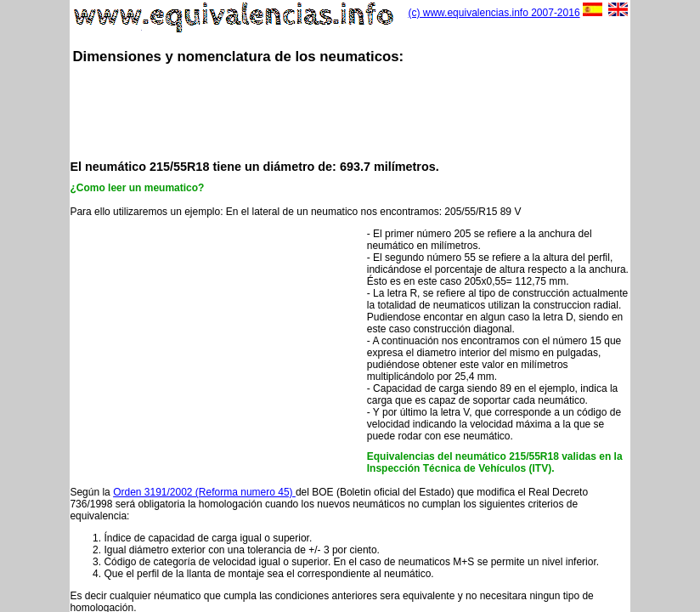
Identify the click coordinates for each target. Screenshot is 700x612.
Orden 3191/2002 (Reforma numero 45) (204, 492)
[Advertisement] (379, 110)
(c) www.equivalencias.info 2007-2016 (494, 13)
